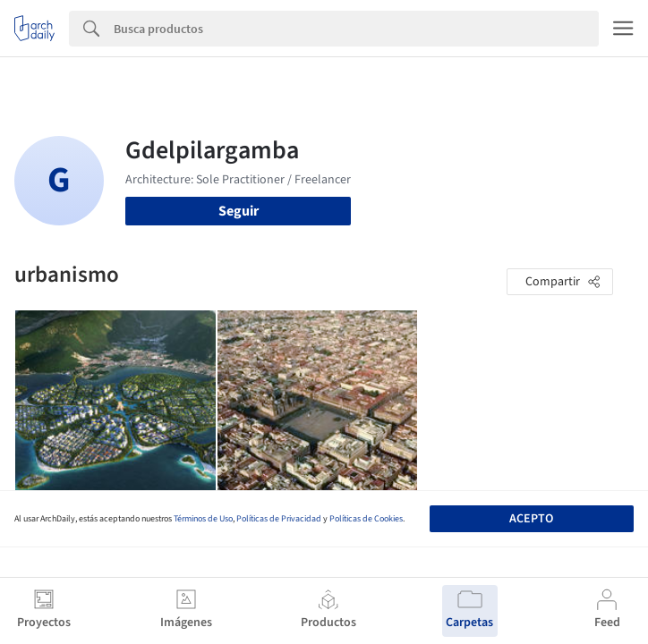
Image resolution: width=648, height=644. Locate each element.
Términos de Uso (203, 519)
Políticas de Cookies (366, 519)
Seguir (239, 211)
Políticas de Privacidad (279, 519)
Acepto (531, 519)
